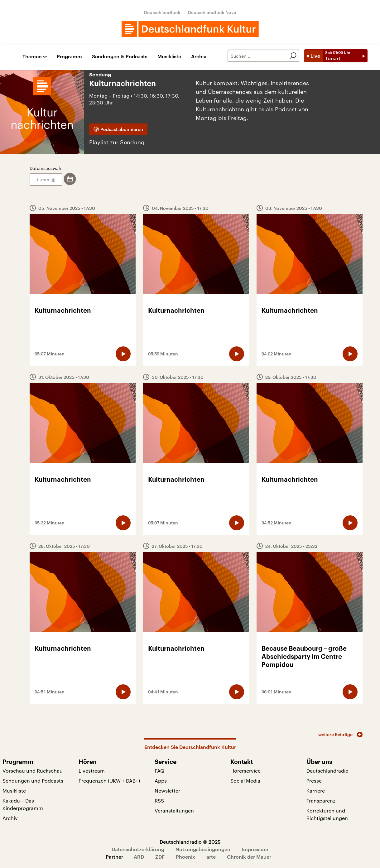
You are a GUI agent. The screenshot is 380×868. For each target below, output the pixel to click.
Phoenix (185, 857)
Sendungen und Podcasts (33, 781)
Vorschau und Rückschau (33, 771)
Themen (32, 57)
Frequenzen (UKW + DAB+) (109, 781)
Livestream (92, 771)
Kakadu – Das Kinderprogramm (23, 804)
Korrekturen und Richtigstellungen (327, 814)
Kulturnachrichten (123, 84)
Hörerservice (245, 771)
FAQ (159, 771)
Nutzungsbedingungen (203, 849)
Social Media (245, 781)
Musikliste (169, 57)
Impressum (255, 849)
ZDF (160, 857)
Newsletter (167, 791)
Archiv (199, 57)
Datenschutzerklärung (138, 849)
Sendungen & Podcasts (120, 57)
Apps (161, 781)
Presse (314, 781)
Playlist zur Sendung (117, 142)
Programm (69, 57)
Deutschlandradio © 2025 (190, 842)
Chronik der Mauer (249, 857)
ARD (139, 857)
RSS (159, 800)
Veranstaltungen (174, 810)
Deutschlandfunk (162, 12)
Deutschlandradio (327, 771)
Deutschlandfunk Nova (212, 12)
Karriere (316, 791)
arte (211, 857)
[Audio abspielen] (123, 354)
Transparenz (321, 800)
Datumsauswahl (46, 168)
